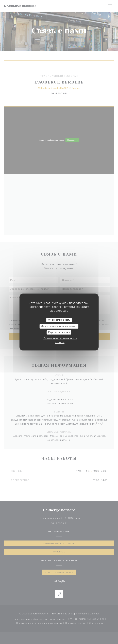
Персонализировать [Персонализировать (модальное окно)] (59, 332)
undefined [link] (60, 343)
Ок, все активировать (59, 320)
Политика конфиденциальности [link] (60, 338)
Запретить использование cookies (59, 326)
